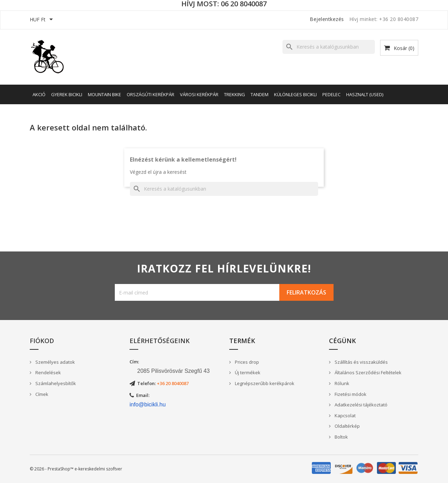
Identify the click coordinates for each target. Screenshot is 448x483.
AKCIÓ (39, 94)
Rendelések (48, 372)
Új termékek (247, 372)
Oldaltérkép (347, 426)
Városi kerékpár (199, 94)
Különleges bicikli (295, 94)
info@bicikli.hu (148, 404)
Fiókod (42, 341)
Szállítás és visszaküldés (361, 362)
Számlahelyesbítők (55, 383)
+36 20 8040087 (173, 383)
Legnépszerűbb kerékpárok (264, 383)
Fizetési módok (350, 394)
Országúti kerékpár (150, 94)
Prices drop (246, 362)
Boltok (341, 437)
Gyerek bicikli (67, 94)
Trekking (234, 94)
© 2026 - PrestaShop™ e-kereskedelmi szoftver (76, 469)
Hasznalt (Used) (365, 94)
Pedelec (331, 94)
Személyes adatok (55, 362)
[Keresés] (329, 47)
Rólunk (341, 383)
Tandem (260, 94)
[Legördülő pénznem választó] (43, 20)
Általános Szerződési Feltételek (367, 372)
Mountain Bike (104, 94)
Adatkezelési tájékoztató (360, 405)
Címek (41, 394)
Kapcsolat (345, 415)
